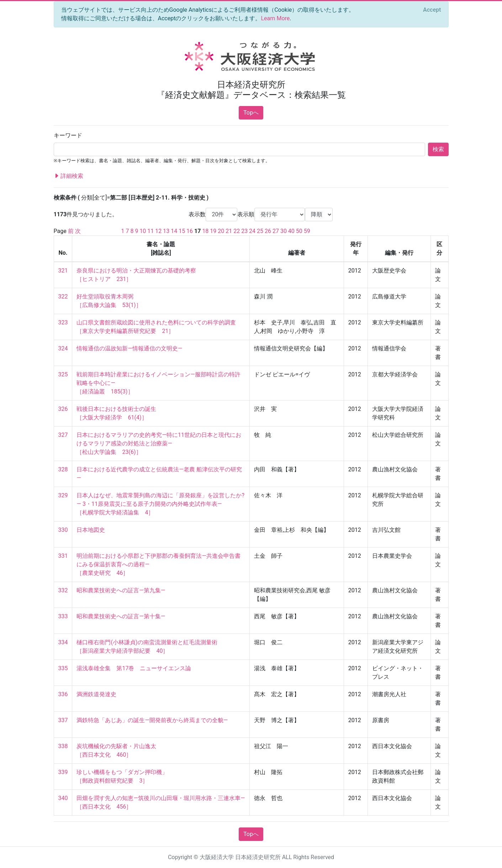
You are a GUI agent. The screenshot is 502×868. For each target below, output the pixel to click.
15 (182, 231)
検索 (438, 149)
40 (291, 231)
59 (307, 231)
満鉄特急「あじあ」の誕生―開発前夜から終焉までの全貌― (152, 720)
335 (63, 668)
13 (166, 231)
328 (63, 469)
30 (284, 231)
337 (63, 720)
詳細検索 (69, 176)
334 (63, 642)
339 (63, 772)
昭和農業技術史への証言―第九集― (121, 590)
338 (63, 746)
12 (158, 231)
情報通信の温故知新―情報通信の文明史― (129, 348)
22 (237, 231)
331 (63, 556)
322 (63, 297)
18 (205, 231)
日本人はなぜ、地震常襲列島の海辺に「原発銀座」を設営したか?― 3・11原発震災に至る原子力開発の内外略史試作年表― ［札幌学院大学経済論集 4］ (160, 504)
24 (252, 231)
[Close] (432, 10)
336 (63, 694)
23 (244, 231)
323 (63, 322)
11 (150, 231)
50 (299, 231)
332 (63, 590)
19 (213, 231)
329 (63, 495)
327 (63, 435)
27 (276, 231)
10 (143, 231)
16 (190, 231)
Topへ (251, 113)
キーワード (68, 135)
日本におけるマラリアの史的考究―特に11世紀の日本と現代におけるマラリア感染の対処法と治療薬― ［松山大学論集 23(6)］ (159, 443)
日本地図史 (91, 530)
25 (260, 231)
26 (268, 231)
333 (63, 616)
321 (63, 271)
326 (63, 409)
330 (63, 530)
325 (63, 374)
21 (229, 231)
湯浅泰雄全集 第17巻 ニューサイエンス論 (134, 668)
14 (174, 231)
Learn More (275, 18)
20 (221, 231)
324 (63, 348)
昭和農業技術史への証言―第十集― (121, 616)
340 (63, 798)
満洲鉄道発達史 (96, 694)
